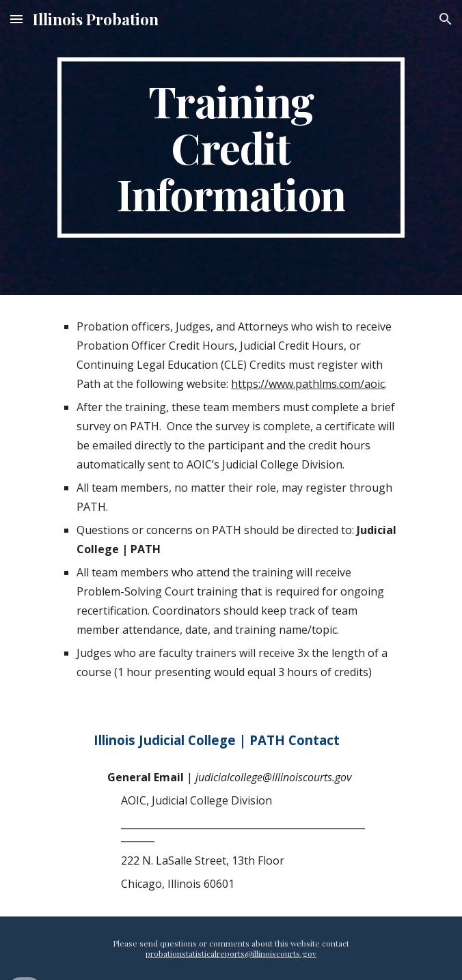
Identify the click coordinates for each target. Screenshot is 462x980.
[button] (16, 19)
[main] (231, 148)
